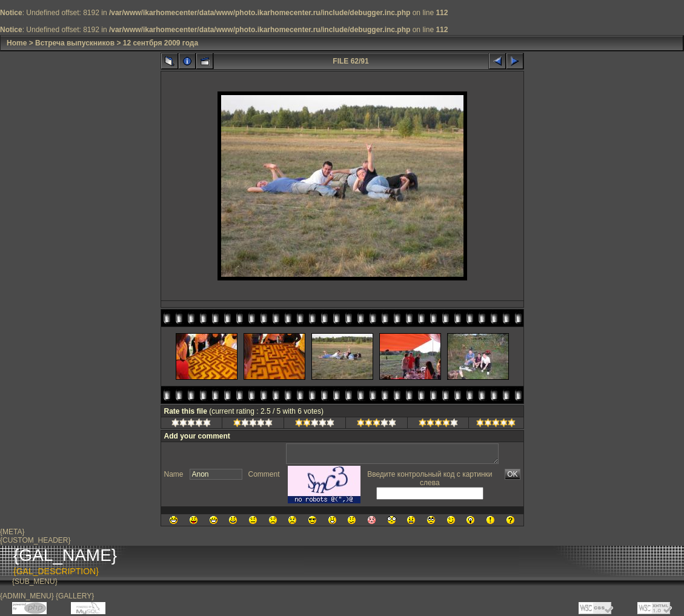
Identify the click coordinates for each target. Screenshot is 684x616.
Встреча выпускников (75, 43)
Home (17, 43)
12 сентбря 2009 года (161, 43)
